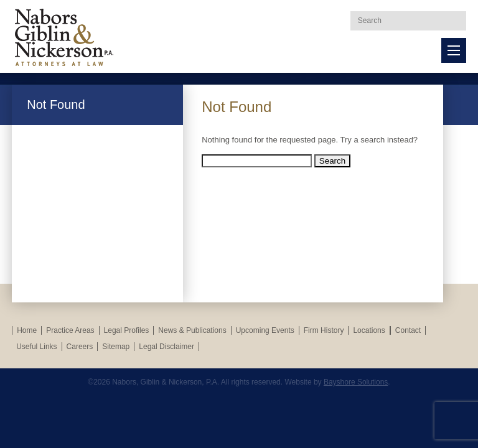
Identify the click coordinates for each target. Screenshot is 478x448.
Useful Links (36, 347)
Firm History (324, 330)
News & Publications (192, 330)
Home (27, 330)
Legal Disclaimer (166, 347)
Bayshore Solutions (356, 382)
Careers (80, 347)
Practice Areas (70, 330)
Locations (369, 330)
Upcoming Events (265, 330)
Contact (408, 330)
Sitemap (116, 347)
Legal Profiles (127, 330)
